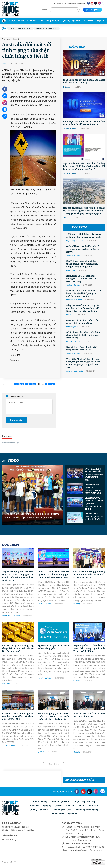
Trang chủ (6, 39)
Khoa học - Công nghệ (40, 806)
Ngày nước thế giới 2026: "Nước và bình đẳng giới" (53, 647)
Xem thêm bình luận (11, 443)
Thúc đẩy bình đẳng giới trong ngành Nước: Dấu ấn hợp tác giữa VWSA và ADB (89, 575)
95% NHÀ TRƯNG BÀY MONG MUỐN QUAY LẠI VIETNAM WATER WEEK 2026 (94, 474)
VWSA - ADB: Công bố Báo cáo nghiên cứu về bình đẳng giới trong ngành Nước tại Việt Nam (53, 575)
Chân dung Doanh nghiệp (87, 810)
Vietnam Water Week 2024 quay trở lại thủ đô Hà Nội (94, 517)
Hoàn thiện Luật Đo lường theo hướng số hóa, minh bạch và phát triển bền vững (82, 279)
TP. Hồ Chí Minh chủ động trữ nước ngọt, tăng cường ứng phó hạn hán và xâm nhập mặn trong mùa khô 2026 (83, 363)
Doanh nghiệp (72, 327)
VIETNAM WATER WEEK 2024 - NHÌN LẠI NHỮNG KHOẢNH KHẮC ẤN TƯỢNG (94, 503)
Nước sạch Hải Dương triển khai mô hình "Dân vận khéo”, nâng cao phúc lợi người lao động (84, 293)
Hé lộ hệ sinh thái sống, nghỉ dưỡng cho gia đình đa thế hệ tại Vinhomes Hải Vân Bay (84, 335)
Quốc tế (16, 39)
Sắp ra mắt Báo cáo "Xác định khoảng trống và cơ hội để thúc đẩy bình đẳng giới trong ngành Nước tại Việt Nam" (84, 166)
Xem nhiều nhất (80, 780)
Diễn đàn (67, 87)
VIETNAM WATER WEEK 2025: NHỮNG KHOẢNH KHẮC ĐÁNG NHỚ (93, 489)
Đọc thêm (77, 228)
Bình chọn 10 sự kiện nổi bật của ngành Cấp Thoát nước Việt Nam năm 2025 (84, 123)
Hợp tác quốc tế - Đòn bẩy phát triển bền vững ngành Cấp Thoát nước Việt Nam (89, 648)
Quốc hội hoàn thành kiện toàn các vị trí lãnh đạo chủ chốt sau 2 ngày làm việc (83, 249)
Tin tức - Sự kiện (16, 21)
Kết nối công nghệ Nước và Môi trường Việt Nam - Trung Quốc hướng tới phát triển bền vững (53, 716)
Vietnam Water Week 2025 (46, 28)
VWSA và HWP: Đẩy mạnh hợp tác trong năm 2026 (89, 715)
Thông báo (74, 47)
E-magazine (93, 10)
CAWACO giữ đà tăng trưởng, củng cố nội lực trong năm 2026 (83, 322)
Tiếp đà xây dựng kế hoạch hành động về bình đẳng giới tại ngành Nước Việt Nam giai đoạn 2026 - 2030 (18, 576)
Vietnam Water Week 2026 (20, 28)
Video (11, 461)
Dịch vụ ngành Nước (75, 341)
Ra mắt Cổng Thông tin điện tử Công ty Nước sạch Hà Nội (81, 348)
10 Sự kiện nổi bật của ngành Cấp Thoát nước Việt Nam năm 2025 (84, 81)
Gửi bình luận (16, 420)
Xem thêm (54, 764)
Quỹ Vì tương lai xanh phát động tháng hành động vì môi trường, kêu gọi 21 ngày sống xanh (82, 264)
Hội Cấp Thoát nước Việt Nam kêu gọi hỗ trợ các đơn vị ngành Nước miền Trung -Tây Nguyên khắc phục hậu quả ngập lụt (84, 211)
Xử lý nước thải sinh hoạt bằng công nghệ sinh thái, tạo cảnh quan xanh (84, 236)
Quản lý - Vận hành (72, 21)
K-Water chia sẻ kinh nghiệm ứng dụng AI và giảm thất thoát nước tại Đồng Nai (18, 716)
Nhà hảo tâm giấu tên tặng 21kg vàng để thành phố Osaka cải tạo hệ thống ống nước (18, 648)
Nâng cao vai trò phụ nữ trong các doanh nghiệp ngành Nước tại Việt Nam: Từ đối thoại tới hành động (83, 308)
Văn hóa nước (57, 814)
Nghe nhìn (70, 270)
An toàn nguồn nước (50, 21)
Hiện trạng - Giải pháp (94, 21)
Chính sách (32, 21)
